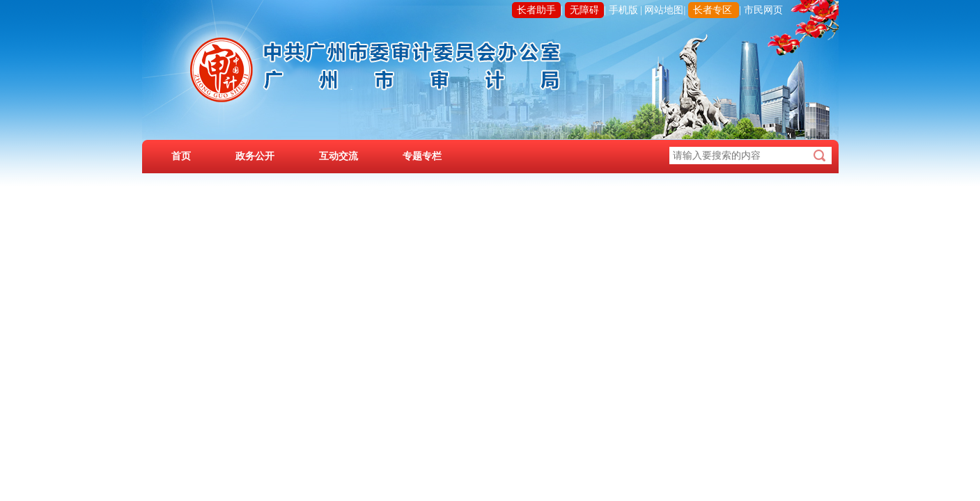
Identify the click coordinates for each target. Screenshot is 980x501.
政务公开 (255, 156)
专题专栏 (422, 156)
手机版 (623, 10)
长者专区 (713, 10)
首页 (181, 156)
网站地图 (664, 10)
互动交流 (339, 156)
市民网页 (763, 10)
